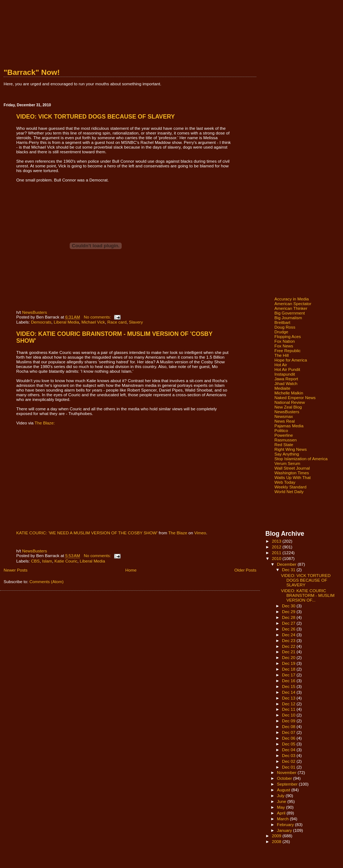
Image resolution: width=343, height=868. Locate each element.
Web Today (285, 482)
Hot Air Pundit (287, 369)
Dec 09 (289, 721)
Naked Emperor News (295, 397)
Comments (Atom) (46, 581)
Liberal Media (66, 322)
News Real (285, 421)
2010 (277, 558)
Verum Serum (287, 463)
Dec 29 (289, 612)
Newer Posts (16, 570)
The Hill (282, 355)
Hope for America (291, 360)
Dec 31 (289, 570)
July (281, 796)
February (286, 824)
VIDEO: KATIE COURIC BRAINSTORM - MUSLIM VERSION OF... (308, 595)
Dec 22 (289, 646)
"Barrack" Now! (32, 72)
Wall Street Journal (292, 468)
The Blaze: (45, 423)
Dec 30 (289, 606)
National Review (290, 402)
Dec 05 (289, 744)
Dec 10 (289, 715)
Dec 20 (289, 657)
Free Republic (288, 350)
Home (131, 570)
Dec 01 (289, 767)
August (284, 790)
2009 (277, 836)
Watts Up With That (293, 477)
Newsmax (284, 416)
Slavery (136, 322)
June (282, 801)
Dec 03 (289, 755)
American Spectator (293, 303)
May (281, 807)
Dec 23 (289, 640)
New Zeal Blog (288, 407)
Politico (281, 430)
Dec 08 (289, 726)
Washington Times (292, 473)
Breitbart (282, 322)
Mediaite (282, 388)
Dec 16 (289, 681)
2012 (277, 547)
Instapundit (285, 374)
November (287, 772)
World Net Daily (289, 491)
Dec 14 (289, 692)
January (285, 830)
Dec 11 (289, 709)
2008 (277, 841)
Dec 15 (289, 686)
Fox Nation (285, 341)
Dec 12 (289, 704)
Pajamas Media (289, 426)
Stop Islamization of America (301, 459)
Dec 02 (289, 761)
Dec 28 (289, 617)
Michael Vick (93, 322)
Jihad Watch (286, 383)
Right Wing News (291, 449)
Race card (117, 322)
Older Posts (245, 570)
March (283, 819)
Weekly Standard (290, 487)
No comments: (98, 317)
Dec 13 (289, 698)
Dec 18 (289, 669)
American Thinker (291, 308)
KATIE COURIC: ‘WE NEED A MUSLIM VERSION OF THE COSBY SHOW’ (87, 533)
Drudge (281, 332)
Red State (284, 444)
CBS (35, 561)
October (285, 778)
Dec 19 (289, 663)
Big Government (290, 313)
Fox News (284, 346)
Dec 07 (289, 732)
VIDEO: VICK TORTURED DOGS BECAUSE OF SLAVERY (95, 116)
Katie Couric (66, 561)
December (287, 564)
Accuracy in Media (292, 299)
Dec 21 (289, 652)
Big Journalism (288, 318)
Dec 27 (289, 623)
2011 (277, 553)
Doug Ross (285, 327)
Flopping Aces (288, 336)
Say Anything (287, 454)
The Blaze (178, 533)
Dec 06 (289, 738)
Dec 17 (289, 675)
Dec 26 (289, 629)
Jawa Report (286, 379)
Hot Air (281, 365)
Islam (47, 561)
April (282, 813)
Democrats (41, 322)
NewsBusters (34, 312)
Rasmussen (286, 440)
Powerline (284, 435)
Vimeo (200, 533)
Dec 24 (289, 635)
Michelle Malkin (289, 393)
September (288, 784)
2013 (277, 541)
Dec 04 (289, 750)
